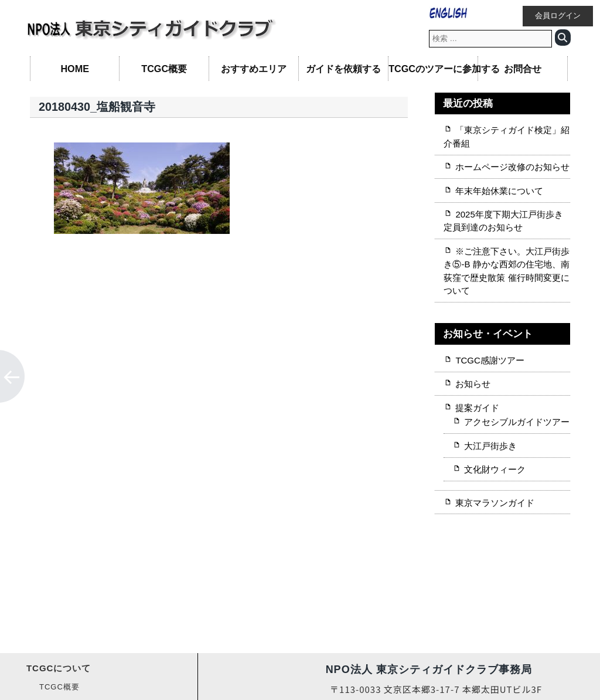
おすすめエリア (254, 69)
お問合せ (523, 69)
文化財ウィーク (495, 469)
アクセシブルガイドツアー (517, 422)
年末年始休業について (499, 191)
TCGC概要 (164, 69)
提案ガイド (477, 408)
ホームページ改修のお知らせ (512, 167)
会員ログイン (558, 16)
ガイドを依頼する (343, 69)
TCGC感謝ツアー (490, 360)
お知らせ (473, 384)
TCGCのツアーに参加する (433, 69)
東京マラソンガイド (495, 503)
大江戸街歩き (490, 446)
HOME (75, 69)
